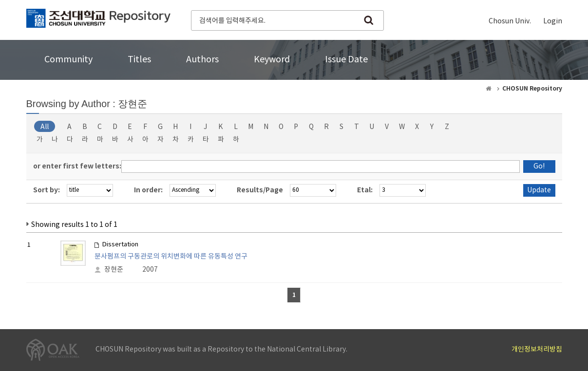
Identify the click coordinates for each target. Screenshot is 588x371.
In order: (148, 190)
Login (553, 21)
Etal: (365, 190)
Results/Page (260, 190)
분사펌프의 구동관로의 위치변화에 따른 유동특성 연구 (171, 257)
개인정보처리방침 (537, 350)
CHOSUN (98, 19)
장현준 (114, 270)
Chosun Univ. (510, 21)
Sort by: (47, 190)
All (45, 127)
